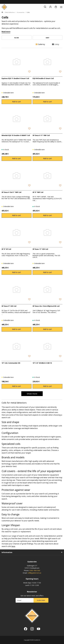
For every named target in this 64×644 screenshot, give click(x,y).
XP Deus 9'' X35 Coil (9, 306)
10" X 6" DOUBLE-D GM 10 (42, 363)
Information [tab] (7, 552)
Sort (47, 38)
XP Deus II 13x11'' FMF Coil (11, 192)
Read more (6, 32)
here (13, 546)
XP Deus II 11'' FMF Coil (41, 135)
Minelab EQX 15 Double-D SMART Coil (16, 135)
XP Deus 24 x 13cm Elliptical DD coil (46, 306)
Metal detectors (10, 12)
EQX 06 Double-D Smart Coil (43, 78)
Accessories (21, 12)
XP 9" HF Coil (6, 249)
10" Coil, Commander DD (11, 363)
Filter (17, 38)
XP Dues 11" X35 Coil (40, 249)
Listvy (56, 44)
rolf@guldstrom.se (34, 573)
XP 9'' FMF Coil (38, 192)
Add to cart (17, 102)
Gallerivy (40, 44)
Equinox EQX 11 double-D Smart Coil (15, 78)
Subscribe (41, 600)
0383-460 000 (35, 570)
